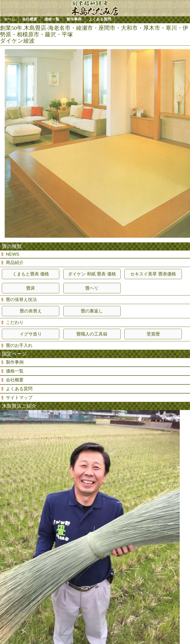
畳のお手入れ (19, 345)
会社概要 (15, 380)
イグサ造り (31, 334)
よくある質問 (19, 389)
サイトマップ (19, 398)
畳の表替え (31, 311)
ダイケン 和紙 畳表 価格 (92, 274)
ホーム (9, 19)
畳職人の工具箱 (92, 334)
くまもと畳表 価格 (31, 274)
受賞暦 (153, 334)
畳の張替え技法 (21, 300)
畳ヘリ (92, 288)
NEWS (13, 254)
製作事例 (15, 362)
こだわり (15, 322)
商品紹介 (15, 263)
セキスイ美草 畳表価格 (153, 274)
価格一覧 (15, 371)
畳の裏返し (92, 311)
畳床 (31, 288)
